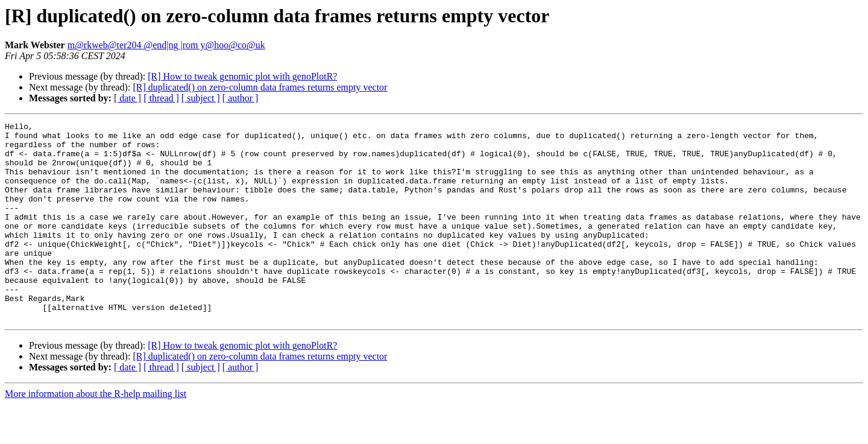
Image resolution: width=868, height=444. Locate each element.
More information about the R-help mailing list (96, 433)
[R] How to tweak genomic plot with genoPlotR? (242, 76)
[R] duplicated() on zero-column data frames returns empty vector (260, 87)
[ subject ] (201, 98)
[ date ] (127, 98)
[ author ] (241, 98)
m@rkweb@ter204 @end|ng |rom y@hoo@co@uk (166, 45)
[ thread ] (161, 98)
